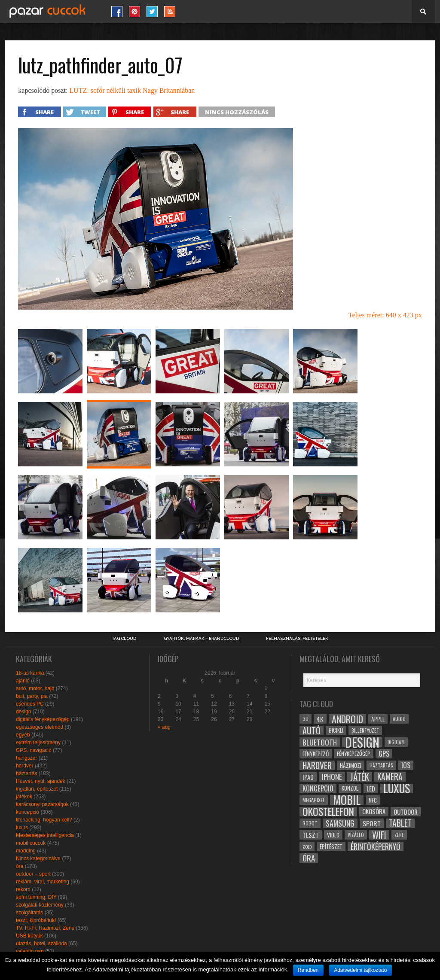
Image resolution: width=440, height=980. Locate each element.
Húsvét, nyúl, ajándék (41, 781)
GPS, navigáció (34, 750)
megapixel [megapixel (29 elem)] (314, 800)
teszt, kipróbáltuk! (36, 920)
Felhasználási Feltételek (297, 639)
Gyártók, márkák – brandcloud (201, 639)
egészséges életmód (40, 727)
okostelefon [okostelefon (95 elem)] (328, 812)
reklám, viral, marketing (43, 882)
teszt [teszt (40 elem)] (311, 835)
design (23, 712)
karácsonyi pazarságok (42, 804)
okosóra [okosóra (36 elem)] (374, 811)
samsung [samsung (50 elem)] (340, 823)
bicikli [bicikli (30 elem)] (336, 730)
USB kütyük (29, 936)
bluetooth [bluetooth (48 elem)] (320, 742)
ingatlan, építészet (37, 789)
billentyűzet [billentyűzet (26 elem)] (365, 730)
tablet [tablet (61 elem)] (400, 823)
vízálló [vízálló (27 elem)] (356, 835)
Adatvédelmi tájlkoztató (360, 970)
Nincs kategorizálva (38, 858)
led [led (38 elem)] (371, 788)
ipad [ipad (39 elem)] (308, 777)
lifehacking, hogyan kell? (44, 820)
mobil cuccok (31, 843)
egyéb (23, 735)
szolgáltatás (29, 913)
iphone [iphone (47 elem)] (332, 777)
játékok (24, 797)
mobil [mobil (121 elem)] (347, 800)
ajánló (23, 681)
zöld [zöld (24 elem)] (307, 846)
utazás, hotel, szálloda (41, 943)
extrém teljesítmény (38, 743)
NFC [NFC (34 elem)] (373, 800)
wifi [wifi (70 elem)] (379, 835)
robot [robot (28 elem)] (310, 823)
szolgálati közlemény (40, 905)
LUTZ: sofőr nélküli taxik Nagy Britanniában (132, 90)
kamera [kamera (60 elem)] (390, 777)
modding (26, 851)
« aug (164, 727)
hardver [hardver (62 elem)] (317, 765)
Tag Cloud (124, 639)
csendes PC (30, 704)
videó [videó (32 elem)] (333, 835)
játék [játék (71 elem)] (360, 777)
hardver (25, 766)
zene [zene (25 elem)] (399, 835)
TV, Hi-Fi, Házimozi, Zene (45, 928)
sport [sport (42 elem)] (372, 823)
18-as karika (30, 673)
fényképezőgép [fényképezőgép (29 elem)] (354, 753)
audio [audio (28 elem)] (399, 719)
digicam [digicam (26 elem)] (396, 742)
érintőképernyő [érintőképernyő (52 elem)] (376, 846)
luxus (22, 828)
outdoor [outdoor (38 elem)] (406, 812)
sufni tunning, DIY (36, 897)
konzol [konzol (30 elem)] (350, 788)
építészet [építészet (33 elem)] (331, 846)
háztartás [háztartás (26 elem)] (381, 765)
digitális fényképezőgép (43, 719)
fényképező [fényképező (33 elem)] (316, 754)
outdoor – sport (33, 874)
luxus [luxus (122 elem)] (397, 788)
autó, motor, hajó (35, 688)
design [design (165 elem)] (362, 742)
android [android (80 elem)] (347, 719)
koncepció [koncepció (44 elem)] (318, 788)
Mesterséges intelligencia (45, 835)
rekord (23, 889)
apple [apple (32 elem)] (378, 719)
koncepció (27, 812)
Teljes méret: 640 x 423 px (385, 315)
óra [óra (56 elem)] (309, 858)
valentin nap (30, 951)
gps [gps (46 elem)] (384, 754)
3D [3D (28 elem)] (306, 719)
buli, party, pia (32, 696)
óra (20, 866)
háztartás (26, 773)
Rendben (308, 970)
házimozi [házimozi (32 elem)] (351, 765)
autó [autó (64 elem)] (312, 730)
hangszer (26, 758)
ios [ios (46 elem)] (406, 765)
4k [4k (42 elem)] (320, 719)
